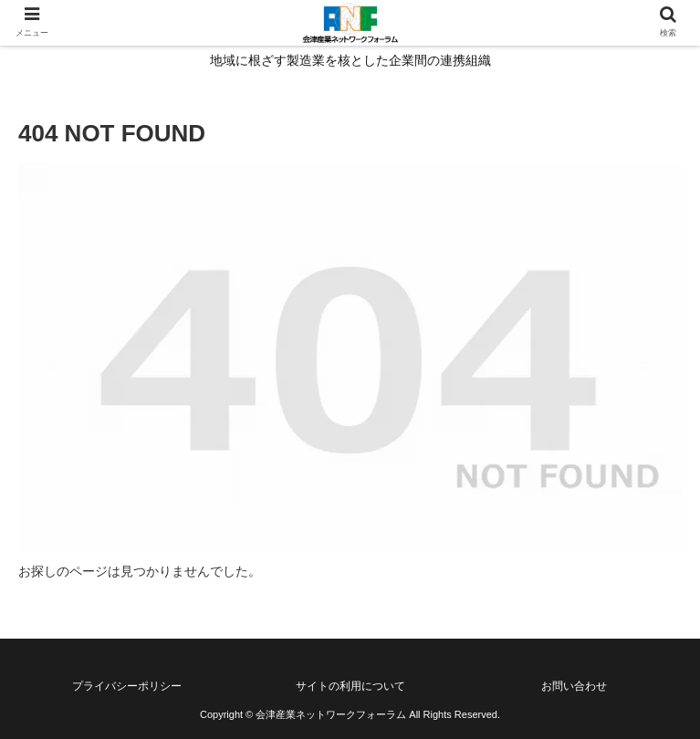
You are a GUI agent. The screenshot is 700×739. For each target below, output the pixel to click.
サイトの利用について (350, 686)
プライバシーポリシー (127, 686)
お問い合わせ (574, 686)
